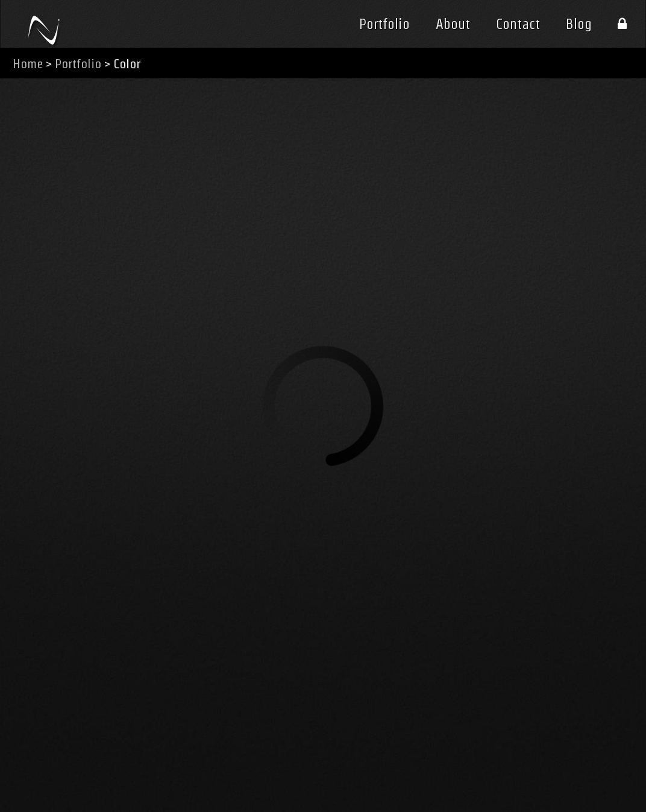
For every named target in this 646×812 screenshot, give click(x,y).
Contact (518, 24)
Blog (579, 24)
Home (28, 64)
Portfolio (384, 24)
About (453, 24)
